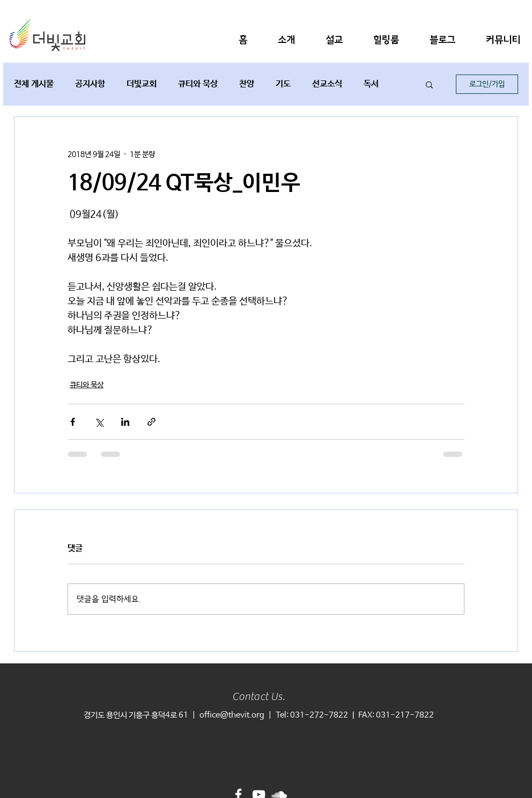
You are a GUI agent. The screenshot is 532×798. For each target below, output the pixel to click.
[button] (286, 40)
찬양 (247, 84)
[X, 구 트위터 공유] (99, 422)
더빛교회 (142, 84)
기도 (283, 84)
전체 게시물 (34, 84)
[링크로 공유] (152, 422)
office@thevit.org (232, 715)
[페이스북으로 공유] (73, 422)
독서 (371, 84)
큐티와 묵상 (198, 84)
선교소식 (327, 84)
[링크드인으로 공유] (125, 422)
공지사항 (90, 84)
